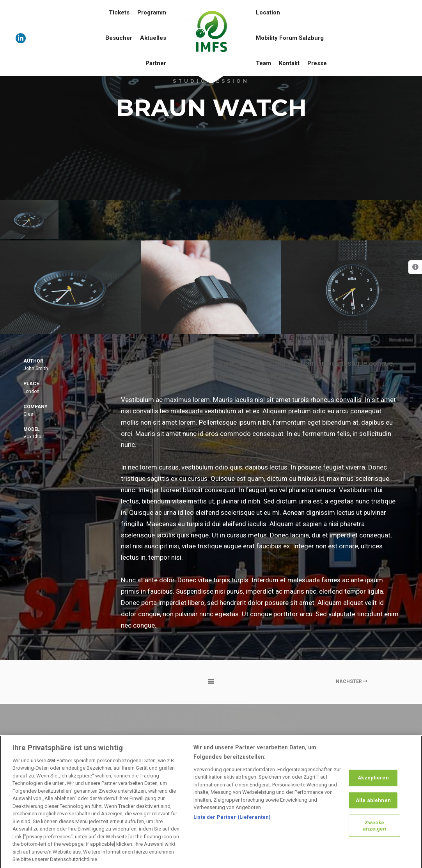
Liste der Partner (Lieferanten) (232, 825)
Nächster (352, 681)
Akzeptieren (373, 785)
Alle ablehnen (373, 808)
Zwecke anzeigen (375, 833)
